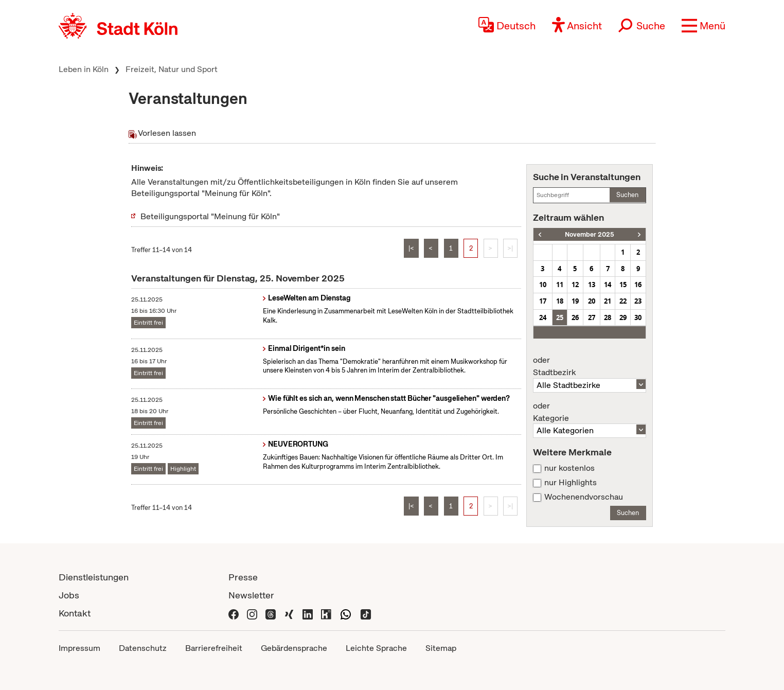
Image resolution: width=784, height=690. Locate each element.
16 (638, 285)
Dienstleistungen (94, 577)
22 (623, 301)
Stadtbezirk (590, 366)
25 (560, 317)
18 (560, 301)
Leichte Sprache (376, 648)
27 (592, 317)
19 (575, 301)
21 (608, 301)
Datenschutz (143, 648)
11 (560, 285)
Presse (243, 577)
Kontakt (75, 613)
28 (608, 317)
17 (543, 301)
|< (411, 248)
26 (575, 317)
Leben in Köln (84, 69)
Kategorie (590, 412)
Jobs (69, 595)
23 (638, 301)
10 (543, 285)
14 (608, 285)
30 (638, 317)
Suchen (627, 195)
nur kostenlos (569, 468)
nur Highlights (571, 483)
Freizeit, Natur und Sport (172, 69)
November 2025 (590, 234)
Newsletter (251, 595)
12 (575, 285)
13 (592, 285)
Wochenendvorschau (584, 497)
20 (592, 301)
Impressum (79, 648)
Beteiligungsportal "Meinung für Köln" (210, 216)
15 (623, 285)
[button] (703, 26)
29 (623, 317)
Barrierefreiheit (214, 648)
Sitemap (441, 648)
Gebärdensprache (294, 648)
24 (543, 317)
